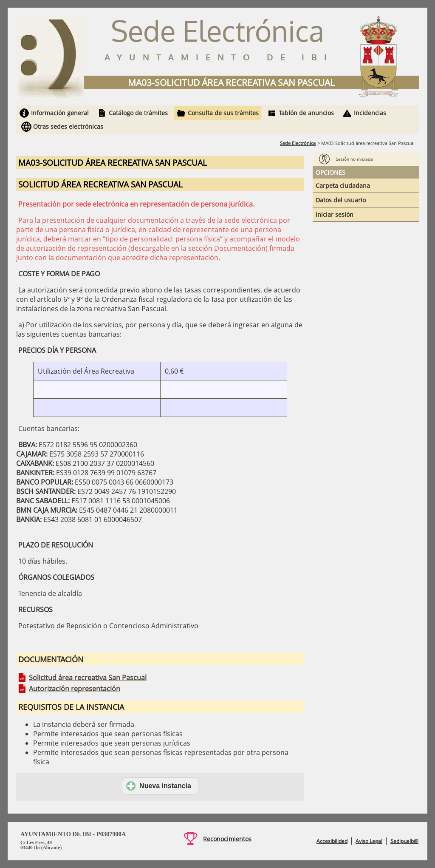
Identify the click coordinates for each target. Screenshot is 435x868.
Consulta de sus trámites (223, 113)
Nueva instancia (159, 786)
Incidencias (370, 113)
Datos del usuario (341, 200)
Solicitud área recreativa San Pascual (88, 678)
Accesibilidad (332, 841)
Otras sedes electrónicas (68, 126)
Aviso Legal (369, 841)
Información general (60, 113)
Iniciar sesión (335, 214)
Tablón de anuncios (306, 113)
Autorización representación (75, 689)
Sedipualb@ (404, 841)
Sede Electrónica (298, 143)
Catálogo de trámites (138, 113)
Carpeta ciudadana (343, 186)
